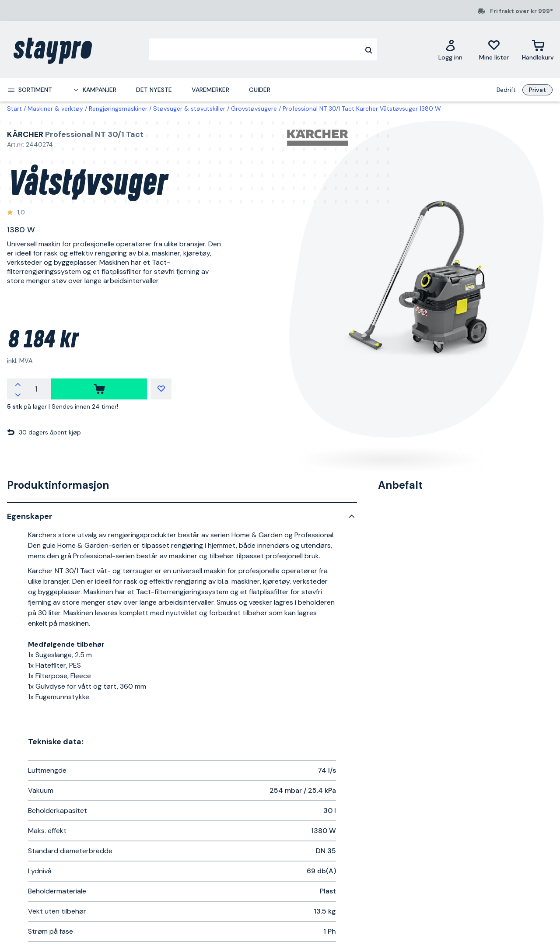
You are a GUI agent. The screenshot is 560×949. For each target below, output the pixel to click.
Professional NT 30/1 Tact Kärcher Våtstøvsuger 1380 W (362, 109)
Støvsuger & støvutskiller (189, 109)
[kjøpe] (99, 389)
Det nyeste (154, 90)
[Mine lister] (494, 50)
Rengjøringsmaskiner (118, 109)
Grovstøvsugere (254, 109)
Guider (260, 90)
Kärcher (25, 134)
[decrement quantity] (18, 394)
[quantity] (36, 389)
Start (14, 109)
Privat (537, 90)
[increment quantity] (18, 384)
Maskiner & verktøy (55, 109)
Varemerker (210, 90)
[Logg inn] (450, 50)
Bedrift (506, 90)
